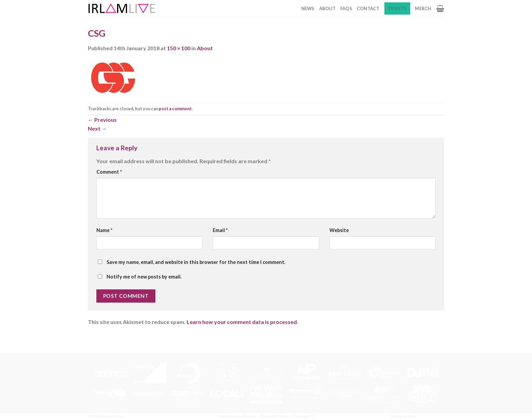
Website (339, 230)
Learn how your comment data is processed (242, 322)
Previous (102, 120)
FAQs (346, 8)
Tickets (397, 8)
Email (220, 230)
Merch (423, 8)
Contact (368, 8)
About (327, 8)
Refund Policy (274, 416)
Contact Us (304, 416)
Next (97, 128)
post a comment (175, 109)
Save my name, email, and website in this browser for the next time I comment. (196, 262)
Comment (109, 172)
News (308, 8)
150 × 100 (179, 48)
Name (104, 230)
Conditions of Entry (236, 416)
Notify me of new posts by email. (144, 277)
